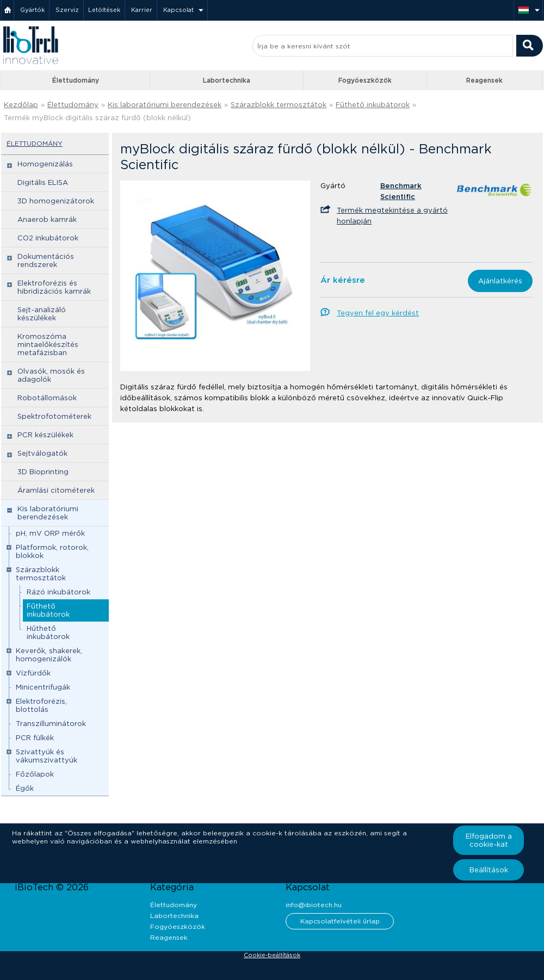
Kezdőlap (21, 105)
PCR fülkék (35, 738)
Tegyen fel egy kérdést (378, 313)
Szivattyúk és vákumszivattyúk (47, 756)
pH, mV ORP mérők (50, 533)
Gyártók (32, 10)
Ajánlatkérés (500, 281)
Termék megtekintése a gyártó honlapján (392, 216)
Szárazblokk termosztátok (279, 105)
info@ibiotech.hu (314, 905)
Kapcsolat (178, 10)
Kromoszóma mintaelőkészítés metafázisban (48, 345)
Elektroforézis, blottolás (41, 705)
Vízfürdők (33, 673)
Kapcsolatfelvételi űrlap (340, 921)
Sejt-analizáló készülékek (42, 314)
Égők (25, 788)
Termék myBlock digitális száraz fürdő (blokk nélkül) (97, 118)
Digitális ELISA (43, 182)
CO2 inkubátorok (48, 238)
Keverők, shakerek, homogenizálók (49, 655)
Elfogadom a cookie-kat (489, 840)
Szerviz (67, 10)
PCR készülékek (45, 435)
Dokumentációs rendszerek (46, 260)
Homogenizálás (45, 164)
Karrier (142, 10)
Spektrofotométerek (54, 416)
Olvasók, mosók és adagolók (51, 375)
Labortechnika (227, 80)
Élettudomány (76, 80)
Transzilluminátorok (51, 724)
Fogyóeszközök (365, 80)
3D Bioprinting (43, 472)
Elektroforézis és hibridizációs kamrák (54, 287)
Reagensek (484, 80)
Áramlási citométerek (56, 490)
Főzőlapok (35, 774)
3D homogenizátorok (56, 201)
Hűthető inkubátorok (48, 632)
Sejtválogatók (42, 453)
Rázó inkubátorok (58, 592)
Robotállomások (47, 398)
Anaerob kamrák (47, 219)
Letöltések (104, 10)
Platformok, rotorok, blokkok (52, 551)
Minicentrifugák (43, 687)
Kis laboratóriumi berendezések (165, 105)
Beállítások (489, 870)
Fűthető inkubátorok (373, 105)
